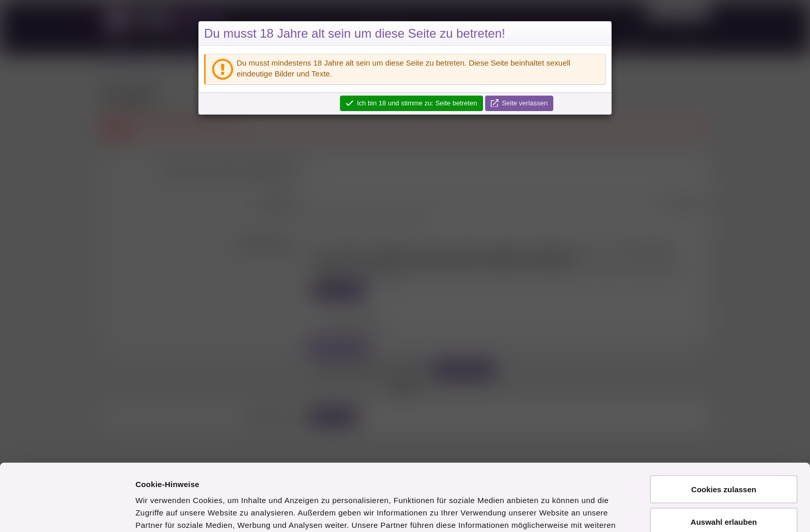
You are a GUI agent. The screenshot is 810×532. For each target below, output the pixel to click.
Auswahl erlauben (724, 463)
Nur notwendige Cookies (724, 495)
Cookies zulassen (724, 430)
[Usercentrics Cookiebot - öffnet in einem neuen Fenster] (67, 512)
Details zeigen (549, 512)
